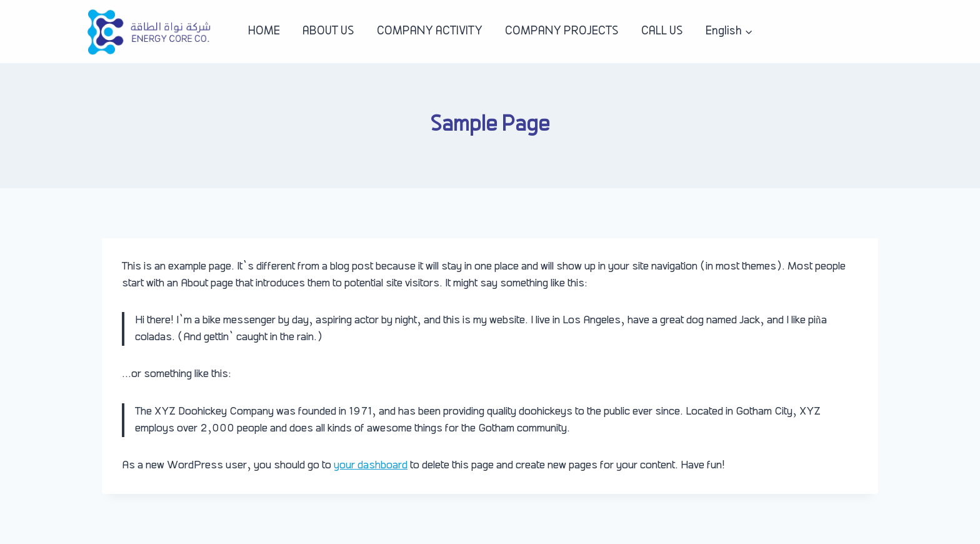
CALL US (662, 31)
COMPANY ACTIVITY (430, 31)
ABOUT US (328, 31)
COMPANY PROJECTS (562, 31)
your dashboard (371, 466)
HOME (264, 31)
